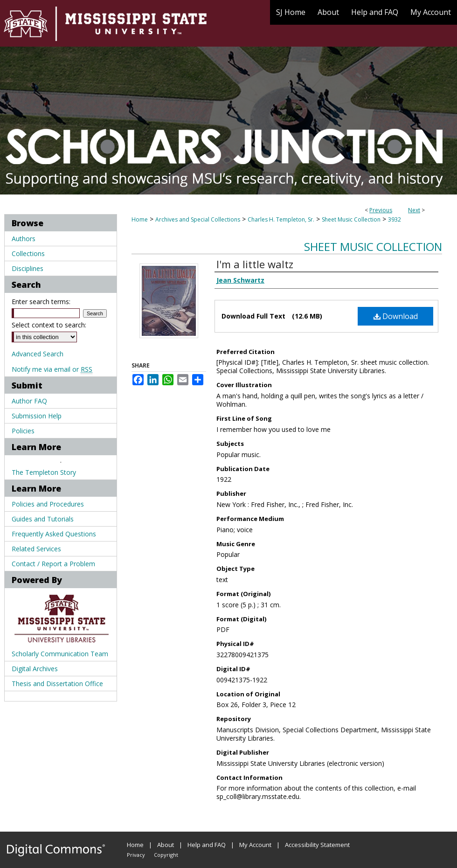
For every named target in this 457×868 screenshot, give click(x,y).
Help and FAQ (207, 845)
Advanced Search (38, 354)
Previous (381, 210)
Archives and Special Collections (198, 219)
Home (140, 219)
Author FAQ (29, 401)
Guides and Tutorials (43, 519)
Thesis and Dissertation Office (57, 684)
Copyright (166, 855)
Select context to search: (49, 325)
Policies (23, 431)
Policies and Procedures (48, 504)
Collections (28, 253)
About (166, 845)
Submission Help (37, 416)
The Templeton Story (44, 472)
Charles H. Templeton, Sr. (281, 219)
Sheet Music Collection (351, 219)
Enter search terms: (41, 302)
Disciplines (28, 268)
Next (414, 210)
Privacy (136, 855)
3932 (395, 219)
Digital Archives (35, 669)
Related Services (36, 549)
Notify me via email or (52, 369)
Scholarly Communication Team (60, 654)
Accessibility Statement (317, 845)
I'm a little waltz (255, 264)
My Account (255, 845)
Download (396, 316)
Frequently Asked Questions (54, 534)
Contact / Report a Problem (53, 564)
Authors (24, 239)
